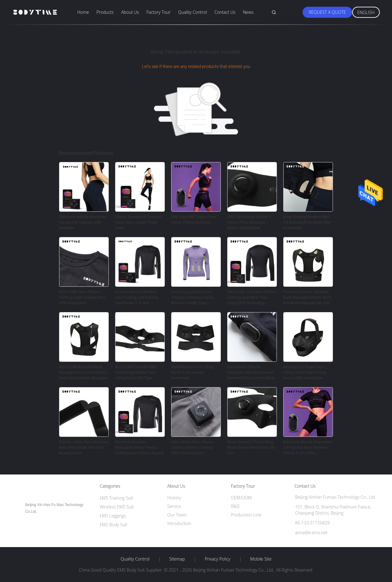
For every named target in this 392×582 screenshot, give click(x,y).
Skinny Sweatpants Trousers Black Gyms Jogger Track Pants (139, 222)
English (366, 12)
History (174, 498)
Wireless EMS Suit (117, 507)
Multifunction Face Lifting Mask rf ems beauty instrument (192, 372)
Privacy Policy (218, 559)
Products (105, 12)
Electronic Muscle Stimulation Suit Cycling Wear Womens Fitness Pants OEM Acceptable (308, 448)
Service (174, 506)
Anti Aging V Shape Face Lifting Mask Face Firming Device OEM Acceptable (305, 372)
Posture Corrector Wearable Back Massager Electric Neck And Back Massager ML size (307, 297)
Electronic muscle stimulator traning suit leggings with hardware (83, 222)
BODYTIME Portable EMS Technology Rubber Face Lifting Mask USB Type (136, 372)
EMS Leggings (113, 516)
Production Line (246, 515)
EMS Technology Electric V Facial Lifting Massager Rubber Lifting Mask (249, 222)
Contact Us (225, 12)
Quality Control (192, 12)
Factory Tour (158, 12)
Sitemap (177, 559)
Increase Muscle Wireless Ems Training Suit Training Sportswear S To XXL (137, 297)
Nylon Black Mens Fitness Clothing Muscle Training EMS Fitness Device (192, 448)
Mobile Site (261, 559)
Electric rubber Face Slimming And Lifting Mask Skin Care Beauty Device (84, 448)
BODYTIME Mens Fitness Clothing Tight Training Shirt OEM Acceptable (82, 297)
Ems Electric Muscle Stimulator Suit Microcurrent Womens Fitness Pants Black (251, 372)
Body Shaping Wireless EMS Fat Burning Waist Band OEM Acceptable (307, 222)
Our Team (177, 515)
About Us (130, 12)
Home (83, 12)
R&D (235, 506)
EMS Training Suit (117, 498)
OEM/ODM (241, 498)
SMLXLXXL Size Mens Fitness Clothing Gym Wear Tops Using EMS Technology (252, 297)
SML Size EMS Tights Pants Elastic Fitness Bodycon (194, 220)
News (248, 12)
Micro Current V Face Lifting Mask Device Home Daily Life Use (251, 448)
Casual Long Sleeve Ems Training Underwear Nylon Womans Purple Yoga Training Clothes (193, 298)
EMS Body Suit (114, 525)
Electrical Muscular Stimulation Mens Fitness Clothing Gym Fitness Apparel (140, 448)
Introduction (179, 523)
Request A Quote (327, 12)
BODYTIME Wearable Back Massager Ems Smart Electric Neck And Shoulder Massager (84, 372)
